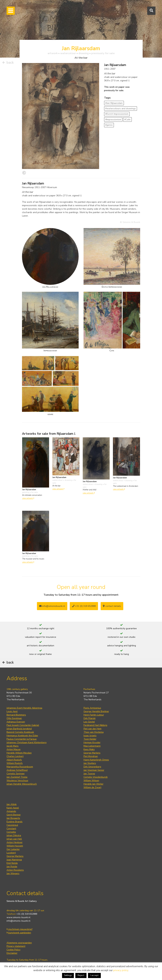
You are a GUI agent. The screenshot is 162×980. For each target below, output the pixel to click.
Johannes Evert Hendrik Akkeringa (24, 708)
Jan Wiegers (13, 873)
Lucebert (11, 853)
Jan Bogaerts (13, 818)
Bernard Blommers (16, 715)
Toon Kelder (90, 739)
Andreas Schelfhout (17, 770)
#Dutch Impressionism (117, 114)
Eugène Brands (15, 822)
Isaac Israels (90, 736)
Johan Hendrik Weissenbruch (22, 784)
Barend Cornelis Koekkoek (20, 732)
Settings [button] (68, 975)
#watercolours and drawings (120, 109)
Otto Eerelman (14, 718)
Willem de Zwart (92, 787)
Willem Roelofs (15, 763)
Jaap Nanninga (14, 860)
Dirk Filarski (90, 718)
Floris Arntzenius (92, 708)
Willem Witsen (91, 780)
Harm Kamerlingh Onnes (96, 760)
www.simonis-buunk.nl (18, 917)
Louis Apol (12, 711)
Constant (11, 829)
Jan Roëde (12, 867)
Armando (11, 811)
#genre (109, 125)
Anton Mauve (14, 749)
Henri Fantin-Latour (94, 715)
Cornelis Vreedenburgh (96, 777)
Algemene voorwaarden (19, 943)
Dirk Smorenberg (92, 767)
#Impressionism (113, 120)
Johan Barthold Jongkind (19, 729)
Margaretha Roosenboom (20, 767)
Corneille (11, 832)
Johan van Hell (14, 839)
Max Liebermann (92, 746)
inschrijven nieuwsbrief (19, 929)
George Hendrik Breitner (96, 711)
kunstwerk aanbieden (19, 933)
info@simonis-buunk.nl (18, 921)
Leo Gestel (89, 722)
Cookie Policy (13, 950)
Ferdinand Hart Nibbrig (95, 725)
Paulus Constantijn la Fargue (22, 739)
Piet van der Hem (92, 729)
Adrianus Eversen (16, 722)
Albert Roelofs (14, 760)
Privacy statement (16, 946)
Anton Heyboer (15, 842)
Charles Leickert (15, 756)
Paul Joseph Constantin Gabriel (23, 725)
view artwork (28, 498)
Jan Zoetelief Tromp (17, 777)
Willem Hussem (15, 846)
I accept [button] (94, 975)
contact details (112, 606)
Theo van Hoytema (94, 732)
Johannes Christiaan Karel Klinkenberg (27, 742)
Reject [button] (81, 975)
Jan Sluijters (90, 763)
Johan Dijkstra (14, 835)
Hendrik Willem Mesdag (19, 753)
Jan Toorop (89, 774)
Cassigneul (12, 825)
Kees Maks (89, 749)
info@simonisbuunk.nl (52, 606)
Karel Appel (13, 808)
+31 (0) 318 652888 (84, 606)
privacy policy (121, 970)
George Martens (92, 753)
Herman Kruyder (92, 742)
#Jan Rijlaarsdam (114, 103)
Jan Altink (12, 804)
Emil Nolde (12, 863)
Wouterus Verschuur (17, 780)
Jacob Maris (13, 746)
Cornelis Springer (16, 774)
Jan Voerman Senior (94, 770)
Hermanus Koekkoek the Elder (22, 736)
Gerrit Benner (14, 815)
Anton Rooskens (15, 870)
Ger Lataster (13, 849)
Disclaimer (12, 953)
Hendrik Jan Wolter (93, 784)
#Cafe (127, 120)
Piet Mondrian (91, 756)
